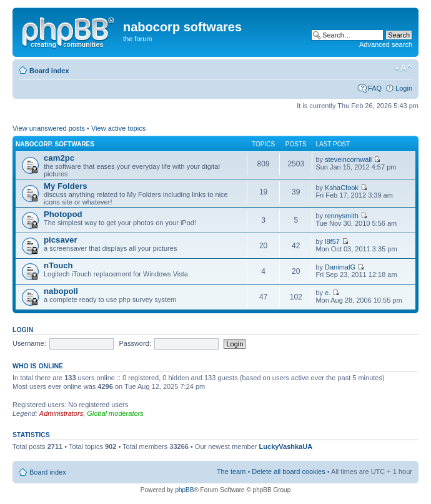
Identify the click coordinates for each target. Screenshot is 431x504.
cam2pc (59, 158)
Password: (135, 343)
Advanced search (386, 44)
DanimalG (340, 267)
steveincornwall (348, 159)
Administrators (61, 413)
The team (231, 471)
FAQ (375, 88)
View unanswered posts (49, 128)
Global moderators (115, 413)
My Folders (66, 186)
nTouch (58, 265)
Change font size (403, 68)
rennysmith (342, 216)
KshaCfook (342, 188)
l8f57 (332, 241)
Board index (49, 71)
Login (404, 88)
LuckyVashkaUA (286, 446)
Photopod (63, 214)
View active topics (118, 128)
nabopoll (61, 291)
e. (328, 293)
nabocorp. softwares (55, 144)
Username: (29, 343)
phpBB (184, 490)
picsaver (61, 240)
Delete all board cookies (288, 471)
